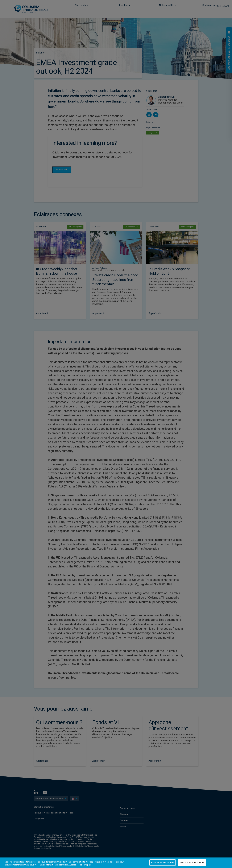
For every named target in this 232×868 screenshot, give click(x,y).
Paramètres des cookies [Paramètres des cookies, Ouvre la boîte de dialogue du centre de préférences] (163, 862)
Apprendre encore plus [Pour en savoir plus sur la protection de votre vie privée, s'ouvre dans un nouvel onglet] (80, 865)
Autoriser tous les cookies (192, 862)
